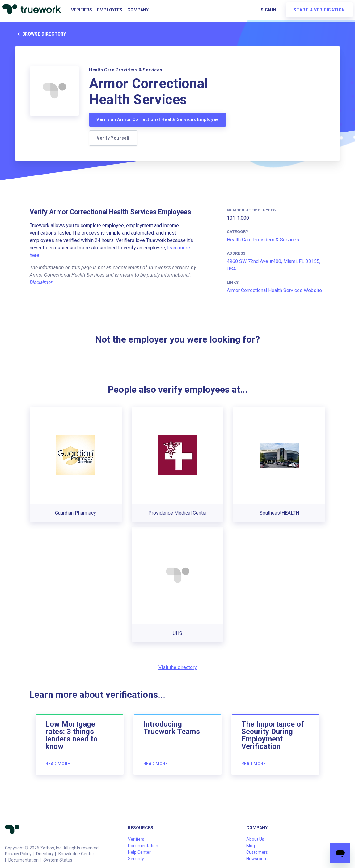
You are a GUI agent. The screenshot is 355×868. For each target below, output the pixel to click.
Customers (257, 852)
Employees (110, 10)
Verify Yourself (113, 138)
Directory (45, 854)
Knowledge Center (76, 854)
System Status (58, 860)
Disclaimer (41, 282)
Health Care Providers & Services (263, 240)
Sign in (268, 10)
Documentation (23, 860)
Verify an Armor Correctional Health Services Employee (158, 119)
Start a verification (319, 10)
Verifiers (82, 10)
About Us (255, 839)
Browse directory (40, 34)
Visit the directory (178, 667)
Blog (251, 846)
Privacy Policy (18, 854)
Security (136, 859)
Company (138, 10)
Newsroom (257, 859)
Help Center (139, 852)
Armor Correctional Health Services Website (274, 290)
